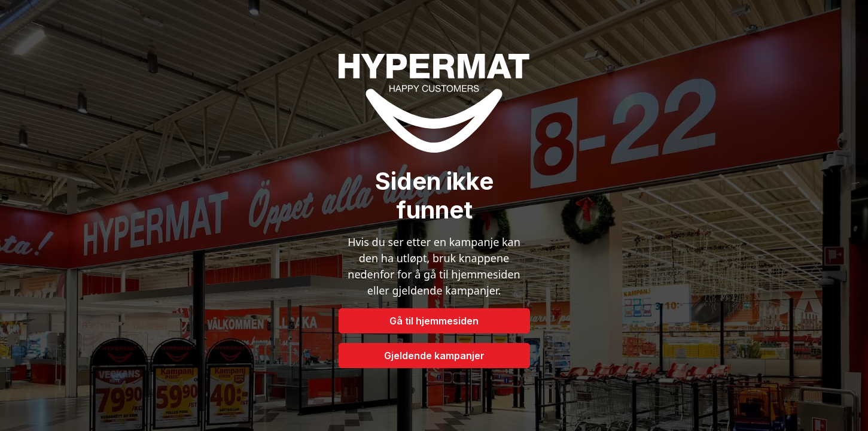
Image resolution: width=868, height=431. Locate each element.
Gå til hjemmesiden (434, 321)
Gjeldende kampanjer (434, 356)
